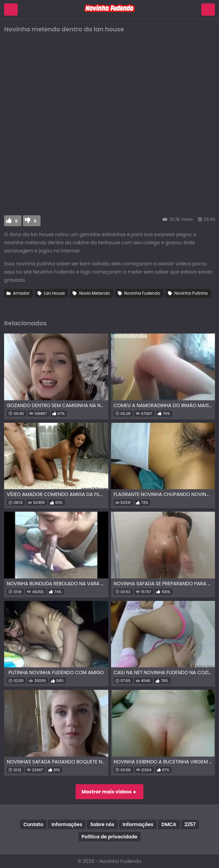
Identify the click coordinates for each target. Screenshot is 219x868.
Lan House (54, 293)
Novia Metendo (94, 293)
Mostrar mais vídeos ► (110, 792)
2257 (190, 824)
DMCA (169, 824)
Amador (21, 293)
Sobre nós (102, 824)
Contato (33, 824)
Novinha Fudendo (142, 293)
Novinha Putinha (191, 293)
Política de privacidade (110, 837)
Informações (67, 824)
